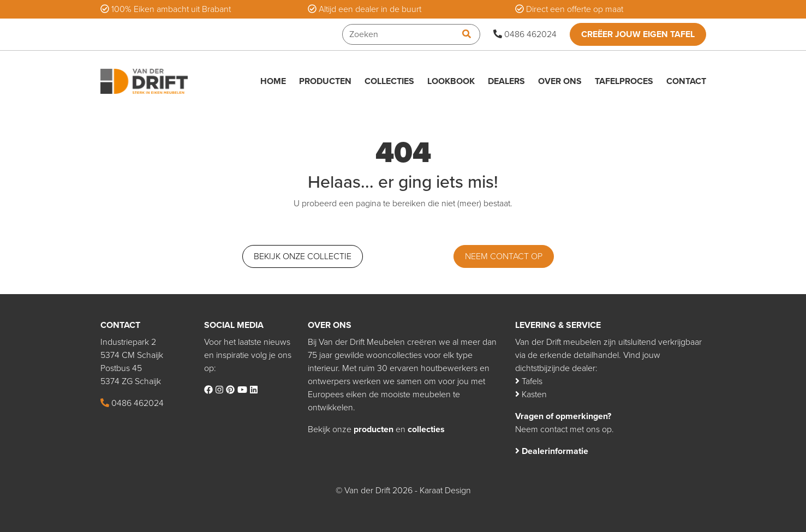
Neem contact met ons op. (565, 429)
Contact (686, 81)
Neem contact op (504, 256)
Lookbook (451, 81)
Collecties (389, 81)
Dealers (506, 81)
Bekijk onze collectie (303, 256)
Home (273, 81)
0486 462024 (525, 34)
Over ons (560, 81)
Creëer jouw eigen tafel (638, 34)
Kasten (531, 394)
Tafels (529, 381)
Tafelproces (624, 81)
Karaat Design (445, 491)
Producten (325, 81)
